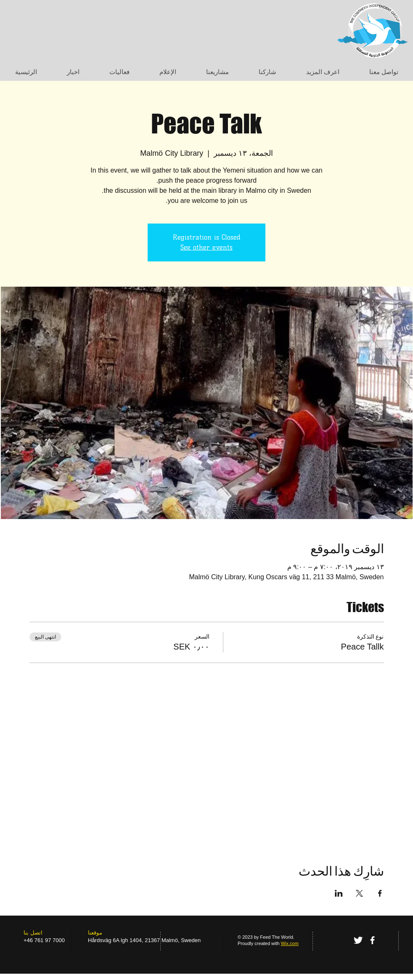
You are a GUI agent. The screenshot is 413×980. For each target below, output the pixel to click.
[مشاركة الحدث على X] (359, 893)
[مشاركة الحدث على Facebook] (380, 893)
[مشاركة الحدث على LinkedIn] (339, 893)
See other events (206, 247)
